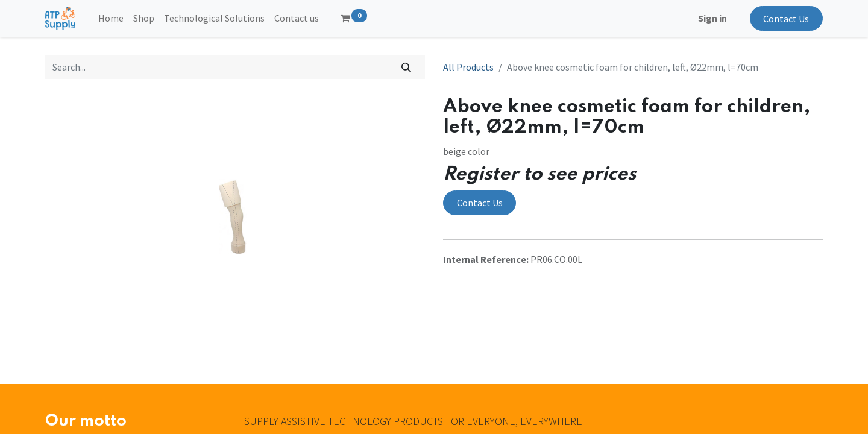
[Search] (407, 67)
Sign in (712, 18)
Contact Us (786, 19)
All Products (468, 67)
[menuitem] (111, 18)
